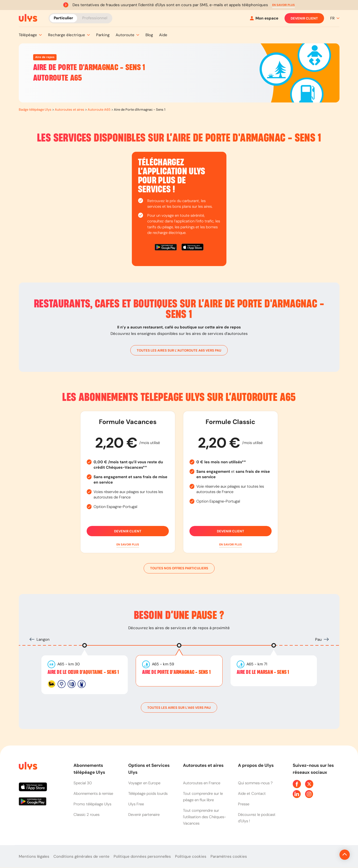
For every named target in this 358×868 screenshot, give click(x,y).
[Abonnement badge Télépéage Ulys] (28, 18)
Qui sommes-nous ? (255, 783)
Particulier (63, 18)
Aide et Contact (252, 794)
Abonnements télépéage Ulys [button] (89, 769)
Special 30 (83, 783)
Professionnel (95, 18)
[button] (283, 5)
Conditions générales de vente (81, 856)
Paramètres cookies (229, 856)
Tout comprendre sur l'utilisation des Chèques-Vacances (204, 817)
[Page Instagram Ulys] (309, 794)
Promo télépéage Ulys (92, 804)
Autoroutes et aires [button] (203, 765)
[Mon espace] (264, 18)
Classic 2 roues (86, 815)
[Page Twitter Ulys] (309, 784)
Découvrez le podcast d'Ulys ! (257, 818)
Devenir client (304, 18)
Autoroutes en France (202, 783)
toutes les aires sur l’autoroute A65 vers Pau (179, 350)
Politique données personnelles (142, 856)
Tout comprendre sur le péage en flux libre (203, 797)
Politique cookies (191, 856)
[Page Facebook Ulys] (297, 784)
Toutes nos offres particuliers (179, 568)
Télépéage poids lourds (148, 794)
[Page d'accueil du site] (27, 767)
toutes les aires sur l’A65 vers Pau (179, 707)
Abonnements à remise (93, 794)
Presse (244, 804)
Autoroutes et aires (70, 110)
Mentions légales (34, 856)
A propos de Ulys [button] (256, 765)
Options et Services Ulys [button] (149, 769)
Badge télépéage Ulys (35, 110)
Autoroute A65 (99, 110)
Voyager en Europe (144, 783)
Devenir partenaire (144, 815)
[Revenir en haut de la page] (327, 855)
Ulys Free (136, 804)
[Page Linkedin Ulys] (297, 794)
